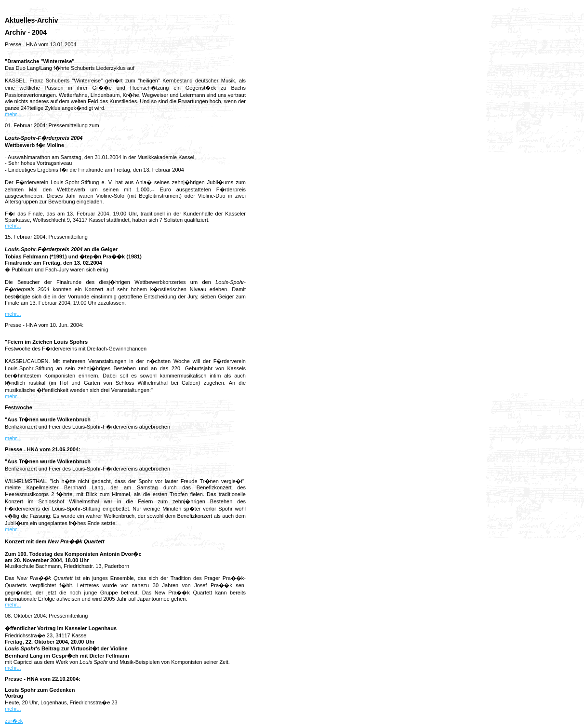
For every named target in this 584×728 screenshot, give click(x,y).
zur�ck (14, 721)
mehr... (13, 114)
